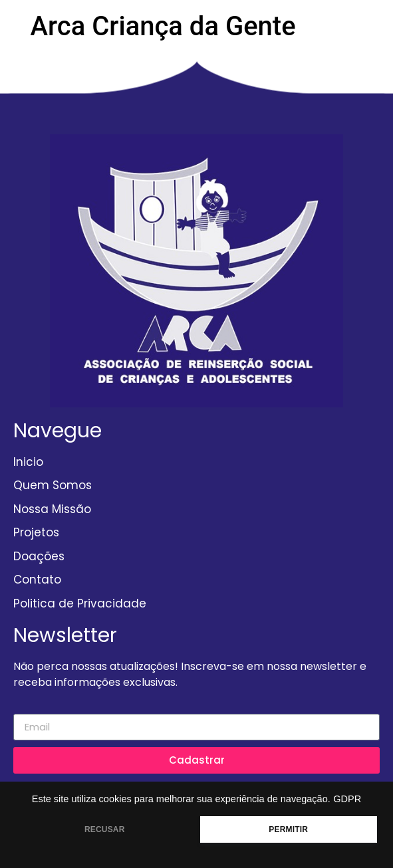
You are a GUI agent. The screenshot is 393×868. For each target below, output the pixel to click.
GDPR (347, 799)
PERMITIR (288, 829)
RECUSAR (105, 829)
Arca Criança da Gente (163, 26)
